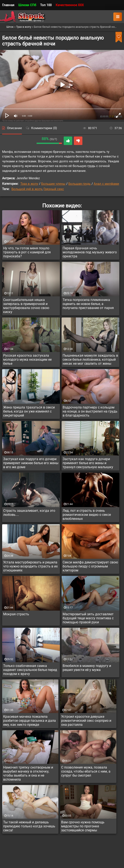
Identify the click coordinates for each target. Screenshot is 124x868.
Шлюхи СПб (27, 5)
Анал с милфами (106, 184)
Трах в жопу (29, 184)
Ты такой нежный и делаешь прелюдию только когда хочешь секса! (29, 826)
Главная (8, 5)
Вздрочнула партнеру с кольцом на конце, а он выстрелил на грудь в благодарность (90, 411)
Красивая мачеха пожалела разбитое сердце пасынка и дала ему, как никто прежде (30, 721)
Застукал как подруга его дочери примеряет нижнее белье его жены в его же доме (31, 463)
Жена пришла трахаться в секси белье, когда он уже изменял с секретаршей (29, 411)
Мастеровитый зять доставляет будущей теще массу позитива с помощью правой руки (88, 618)
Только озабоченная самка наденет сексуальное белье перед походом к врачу (30, 670)
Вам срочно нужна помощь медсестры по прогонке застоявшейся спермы (83, 826)
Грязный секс (54, 189)
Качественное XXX (70, 5)
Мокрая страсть (16, 614)
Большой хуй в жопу (27, 189)
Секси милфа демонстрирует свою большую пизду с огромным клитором (90, 566)
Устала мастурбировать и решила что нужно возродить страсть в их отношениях (30, 566)
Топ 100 (46, 5)
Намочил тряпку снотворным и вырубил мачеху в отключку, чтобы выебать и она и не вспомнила (28, 773)
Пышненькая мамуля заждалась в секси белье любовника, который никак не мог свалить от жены (90, 359)
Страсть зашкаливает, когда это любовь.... (29, 513)
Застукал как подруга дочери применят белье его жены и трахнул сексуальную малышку (88, 463)
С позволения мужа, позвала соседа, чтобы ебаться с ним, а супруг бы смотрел (86, 771)
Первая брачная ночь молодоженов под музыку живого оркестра (90, 252)
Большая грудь (80, 184)
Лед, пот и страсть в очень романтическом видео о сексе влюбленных (87, 515)
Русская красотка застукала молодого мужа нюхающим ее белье (27, 359)
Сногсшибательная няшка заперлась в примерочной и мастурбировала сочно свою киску (26, 306)
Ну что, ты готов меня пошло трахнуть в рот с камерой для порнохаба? (27, 252)
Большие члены (53, 184)
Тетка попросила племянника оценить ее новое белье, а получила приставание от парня (88, 304)
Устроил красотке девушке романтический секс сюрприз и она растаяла (86, 721)
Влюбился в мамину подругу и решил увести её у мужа (87, 668)
